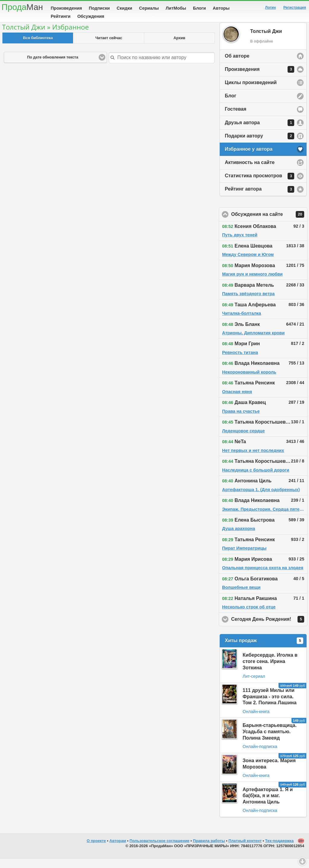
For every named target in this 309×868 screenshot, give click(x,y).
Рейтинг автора (260, 199)
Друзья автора (260, 132)
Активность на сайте (250, 172)
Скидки (125, 8)
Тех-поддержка (280, 850)
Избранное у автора (249, 158)
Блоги (200, 8)
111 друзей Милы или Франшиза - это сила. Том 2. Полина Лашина (270, 706)
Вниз (302, 861)
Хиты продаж (264, 650)
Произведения (66, 8)
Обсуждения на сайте (269, 224)
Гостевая (236, 118)
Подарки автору (260, 145)
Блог (231, 105)
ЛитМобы (176, 8)
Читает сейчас (109, 47)
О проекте (96, 850)
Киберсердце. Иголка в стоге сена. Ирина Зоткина (270, 671)
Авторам (118, 850)
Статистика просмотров (260, 185)
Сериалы (149, 8)
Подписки (99, 8)
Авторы (221, 8)
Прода (22, 7)
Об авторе (237, 65)
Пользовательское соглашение (159, 850)
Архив (179, 47)
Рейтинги (61, 16)
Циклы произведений (251, 92)
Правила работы (209, 850)
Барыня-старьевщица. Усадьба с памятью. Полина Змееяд (270, 741)
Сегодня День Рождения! (269, 629)
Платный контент (245, 850)
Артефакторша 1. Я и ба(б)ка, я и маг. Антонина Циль (268, 805)
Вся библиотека (38, 47)
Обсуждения (91, 16)
